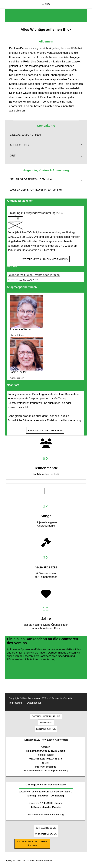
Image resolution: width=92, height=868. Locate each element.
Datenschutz (34, 703)
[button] (46, 135)
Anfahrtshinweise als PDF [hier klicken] (46, 771)
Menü (46, 4)
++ (37, 280)
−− (13, 280)
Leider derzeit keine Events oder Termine (34, 275)
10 (21, 280)
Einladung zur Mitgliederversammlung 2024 (35, 213)
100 (30, 280)
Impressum (16, 703)
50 (25, 280)
